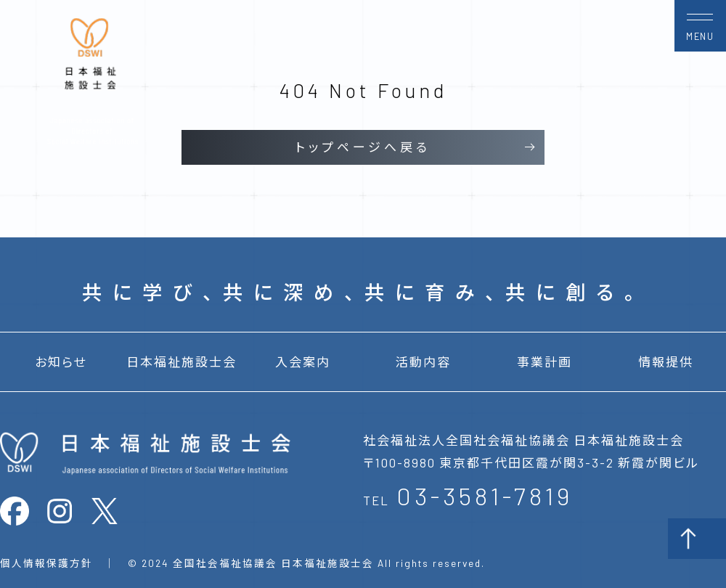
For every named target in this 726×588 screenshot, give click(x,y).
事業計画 (544, 362)
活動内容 (423, 362)
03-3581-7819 (485, 495)
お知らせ (61, 362)
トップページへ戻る (363, 147)
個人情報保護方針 (46, 563)
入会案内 (303, 362)
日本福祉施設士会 (181, 362)
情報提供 (666, 362)
